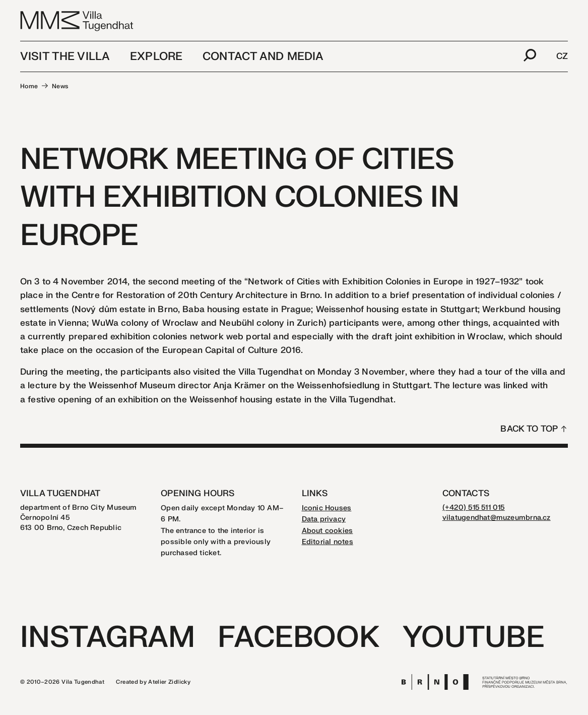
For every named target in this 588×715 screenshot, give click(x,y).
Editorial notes (328, 542)
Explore (156, 56)
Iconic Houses (327, 508)
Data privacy (324, 519)
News (60, 86)
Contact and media (263, 56)
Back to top (529, 429)
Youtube (474, 638)
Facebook (299, 638)
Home (29, 86)
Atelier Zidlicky (169, 682)
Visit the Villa (65, 56)
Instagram (108, 638)
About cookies (328, 531)
